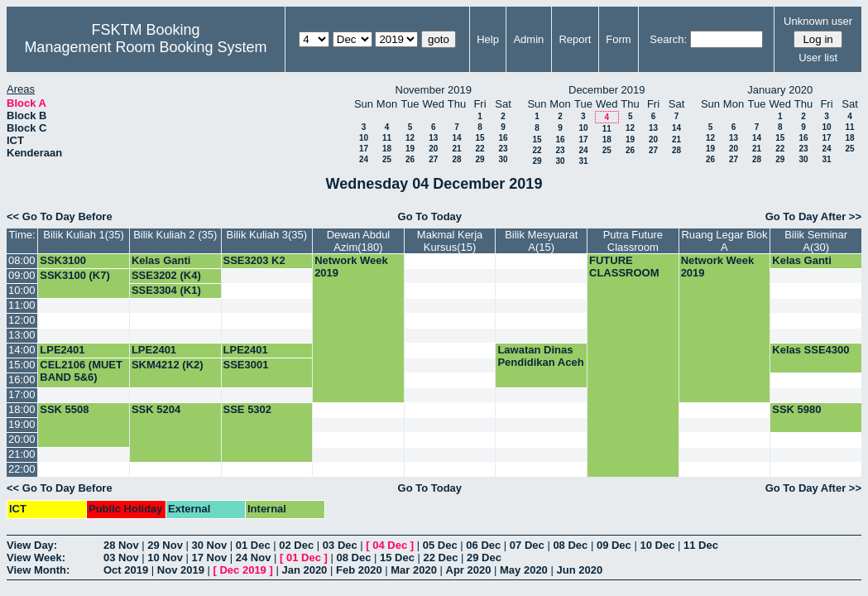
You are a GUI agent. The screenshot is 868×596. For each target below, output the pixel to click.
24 (364, 159)
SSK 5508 (64, 409)
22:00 (22, 469)
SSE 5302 (248, 409)
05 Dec (440, 545)
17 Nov (210, 558)
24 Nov (254, 558)
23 (503, 149)
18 (387, 149)
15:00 (22, 365)
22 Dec (441, 558)
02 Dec (296, 545)
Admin (528, 39)
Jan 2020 (304, 570)
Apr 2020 (469, 570)
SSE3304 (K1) (166, 290)
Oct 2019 (126, 570)
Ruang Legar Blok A (724, 241)
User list (818, 58)
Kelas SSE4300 (810, 350)
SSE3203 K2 (254, 260)
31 (583, 161)
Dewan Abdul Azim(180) (359, 241)
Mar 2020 (414, 570)
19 (410, 149)
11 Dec (701, 545)
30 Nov (210, 545)
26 (410, 159)
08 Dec (570, 545)
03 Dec (340, 545)
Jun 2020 (579, 570)
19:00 (22, 424)
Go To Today (430, 216)
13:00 (22, 335)
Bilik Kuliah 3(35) (267, 235)
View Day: (32, 545)
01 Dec (253, 545)
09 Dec (614, 545)
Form (618, 39)
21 (456, 149)
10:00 (22, 290)
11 (387, 138)
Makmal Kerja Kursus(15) (450, 241)
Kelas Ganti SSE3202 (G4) (167, 267)
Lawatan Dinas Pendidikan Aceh (540, 356)
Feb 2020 (359, 570)
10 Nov (165, 558)
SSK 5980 (796, 409)
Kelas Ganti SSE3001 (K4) (807, 267)
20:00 (22, 439)
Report (575, 39)
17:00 (22, 394)
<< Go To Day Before (60, 216)
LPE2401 (62, 350)
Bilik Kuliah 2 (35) (175, 235)
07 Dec (527, 545)
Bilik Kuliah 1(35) (84, 235)
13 (433, 138)
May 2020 (524, 570)
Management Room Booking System (145, 47)
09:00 (22, 275)
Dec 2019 (242, 570)
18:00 (22, 409)
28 (456, 159)
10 (364, 138)
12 (410, 138)
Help (488, 39)
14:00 (22, 350)
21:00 (22, 454)
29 (480, 159)
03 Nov (121, 558)
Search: (668, 39)
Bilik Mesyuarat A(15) (541, 241)
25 (387, 159)
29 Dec (484, 558)
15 (480, 138)
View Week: (36, 558)
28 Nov (121, 545)
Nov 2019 (181, 570)
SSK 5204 (156, 409)
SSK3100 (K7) (75, 275)
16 (503, 138)
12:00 (22, 320)
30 (503, 159)
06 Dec (483, 545)
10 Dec (657, 545)
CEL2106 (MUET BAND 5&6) (81, 371)
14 (456, 138)
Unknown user (818, 21)
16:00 (22, 380)
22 (480, 149)
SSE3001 (246, 365)
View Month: (38, 570)
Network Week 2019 (351, 267)
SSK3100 (63, 260)
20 (433, 149)
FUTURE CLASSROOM (624, 267)
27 (433, 159)
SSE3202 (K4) (166, 275)
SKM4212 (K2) (168, 365)
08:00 (22, 260)
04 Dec (390, 545)
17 (364, 149)
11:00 (22, 305)
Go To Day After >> (813, 216)
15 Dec (397, 558)
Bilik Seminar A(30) (816, 241)
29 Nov (165, 545)
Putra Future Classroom (633, 241)
